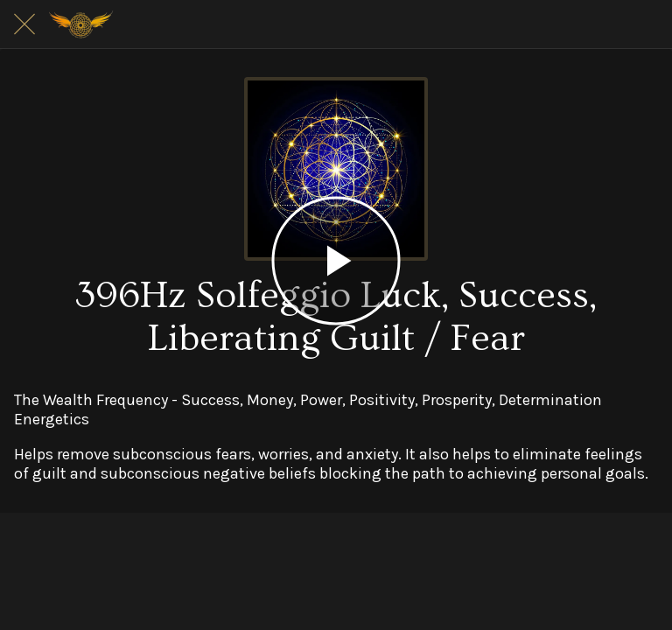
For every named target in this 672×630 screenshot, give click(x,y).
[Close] (24, 24)
